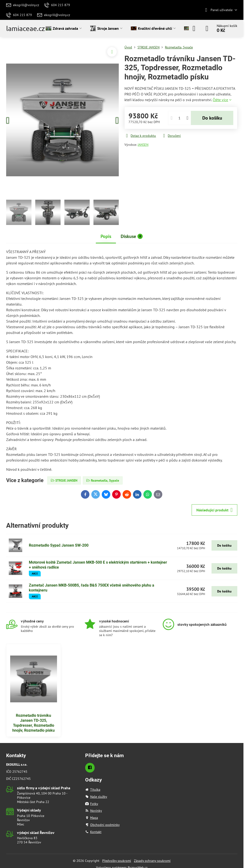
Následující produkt (214, 510)
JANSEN (143, 145)
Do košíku (212, 118)
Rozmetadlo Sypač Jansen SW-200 (59, 545)
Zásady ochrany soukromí (152, 861)
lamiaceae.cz (26, 28)
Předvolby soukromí (117, 861)
